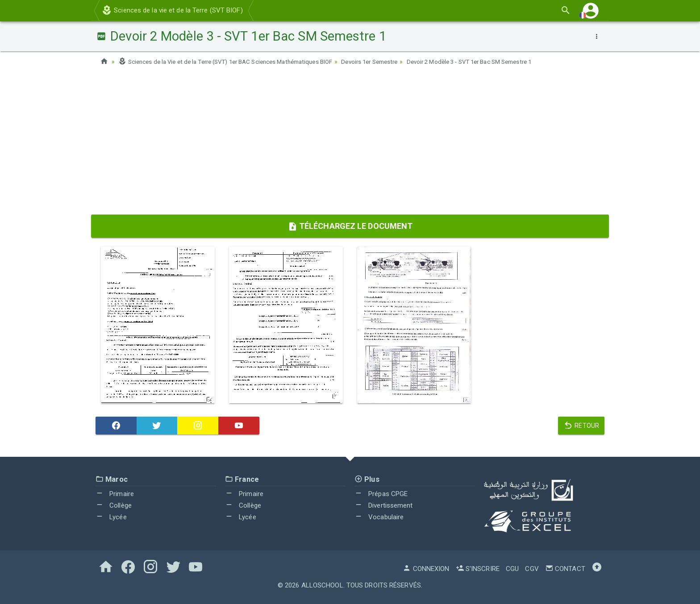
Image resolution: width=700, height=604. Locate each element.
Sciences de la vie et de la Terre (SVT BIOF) (172, 10)
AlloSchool (322, 585)
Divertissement (384, 505)
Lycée (111, 517)
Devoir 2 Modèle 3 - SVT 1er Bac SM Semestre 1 (499, 62)
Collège (114, 505)
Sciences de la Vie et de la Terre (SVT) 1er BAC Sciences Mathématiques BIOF (234, 62)
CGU (512, 569)
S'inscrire (478, 569)
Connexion (426, 569)
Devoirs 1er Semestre (390, 62)
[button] (591, 10)
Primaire (115, 494)
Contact (565, 569)
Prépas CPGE (381, 494)
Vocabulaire (379, 517)
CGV (532, 569)
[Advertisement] (350, 143)
